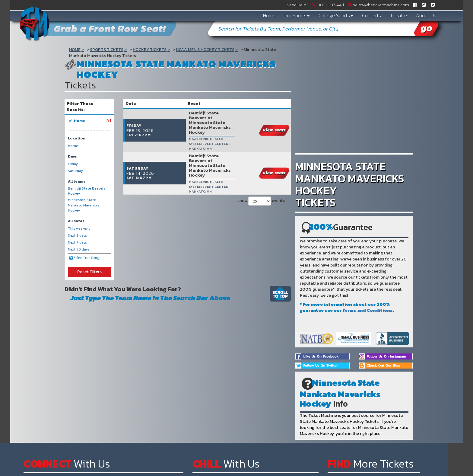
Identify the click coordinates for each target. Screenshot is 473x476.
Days (72, 157)
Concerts (371, 15)
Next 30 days (79, 249)
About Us (426, 15)
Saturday (75, 171)
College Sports (336, 15)
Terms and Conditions (368, 310)
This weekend (79, 229)
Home (269, 15)
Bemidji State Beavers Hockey (87, 191)
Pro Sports (297, 15)
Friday (73, 164)
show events (261, 162)
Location (77, 138)
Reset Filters (89, 272)
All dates (76, 221)
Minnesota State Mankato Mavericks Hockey (84, 205)
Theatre (398, 15)
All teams (77, 182)
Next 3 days (77, 236)
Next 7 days (77, 243)
